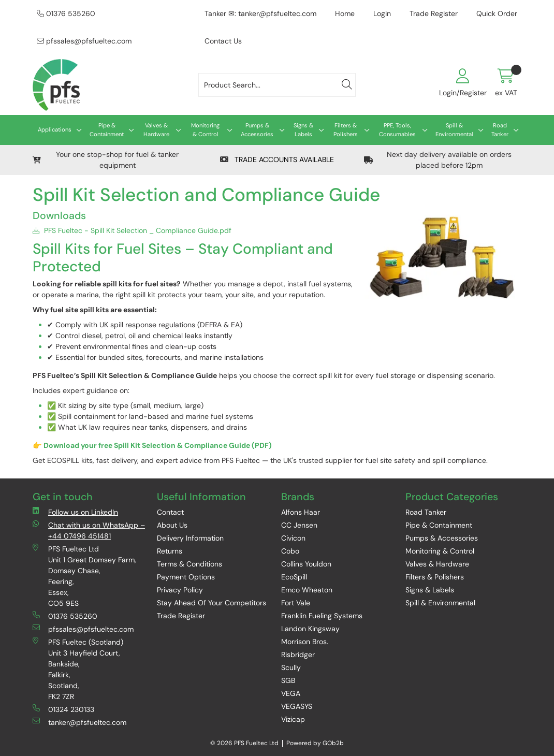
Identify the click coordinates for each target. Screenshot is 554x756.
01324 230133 (63, 709)
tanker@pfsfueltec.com (79, 722)
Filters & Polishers (346, 130)
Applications (55, 129)
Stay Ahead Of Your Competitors (212, 603)
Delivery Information (190, 538)
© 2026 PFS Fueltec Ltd (244, 743)
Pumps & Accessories (257, 130)
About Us (172, 525)
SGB (288, 680)
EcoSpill (294, 577)
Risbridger (298, 655)
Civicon (293, 538)
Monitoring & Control (205, 130)
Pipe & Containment (107, 130)
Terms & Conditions (189, 564)
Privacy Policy (180, 590)
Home (345, 13)
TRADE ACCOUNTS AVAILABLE (277, 159)
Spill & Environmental (454, 130)
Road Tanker (500, 130)
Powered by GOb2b (315, 743)
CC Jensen (299, 525)
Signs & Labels (303, 130)
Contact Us (223, 41)
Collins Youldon (306, 564)
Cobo (290, 551)
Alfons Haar (301, 512)
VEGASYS (297, 706)
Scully (291, 667)
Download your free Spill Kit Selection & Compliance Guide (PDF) (158, 445)
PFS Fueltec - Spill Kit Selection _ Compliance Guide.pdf (132, 230)
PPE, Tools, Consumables (397, 130)
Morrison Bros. (305, 642)
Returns (170, 551)
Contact (170, 512)
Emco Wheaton (307, 590)
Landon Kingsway (310, 629)
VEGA (291, 693)
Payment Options (186, 577)
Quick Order (497, 13)
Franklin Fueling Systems (322, 616)
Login (382, 13)
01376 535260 (66, 13)
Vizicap (293, 719)
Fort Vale (296, 603)
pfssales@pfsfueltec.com (84, 41)
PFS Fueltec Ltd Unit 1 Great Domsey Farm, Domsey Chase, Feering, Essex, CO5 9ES (84, 576)
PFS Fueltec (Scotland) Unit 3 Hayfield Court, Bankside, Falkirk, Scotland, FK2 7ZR (78, 669)
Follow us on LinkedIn (75, 512)
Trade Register (434, 13)
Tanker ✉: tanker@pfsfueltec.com (260, 13)
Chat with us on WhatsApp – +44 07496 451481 (89, 530)
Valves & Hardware (156, 130)
